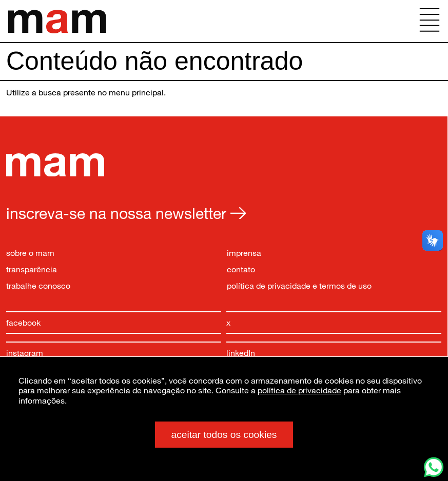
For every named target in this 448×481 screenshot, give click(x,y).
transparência (32, 269)
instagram (25, 353)
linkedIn (241, 353)
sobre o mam (30, 253)
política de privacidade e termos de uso (299, 285)
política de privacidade (299, 390)
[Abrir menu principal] (430, 21)
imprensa (244, 253)
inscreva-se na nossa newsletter (126, 213)
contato (241, 269)
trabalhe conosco (38, 285)
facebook (23, 322)
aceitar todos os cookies (224, 435)
